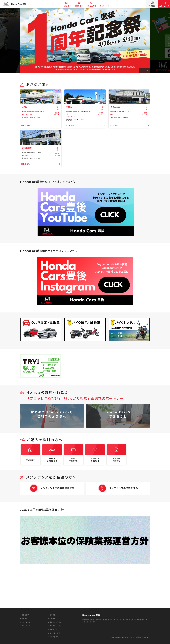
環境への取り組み (55, 622)
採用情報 (152, 6)
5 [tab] (148, 75)
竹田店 (25, 124)
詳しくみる (26, 142)
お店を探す (69, 6)
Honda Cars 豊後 (21, 4)
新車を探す (81, 6)
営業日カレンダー (57, 125)
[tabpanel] (85, 41)
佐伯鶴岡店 (27, 181)
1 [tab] (141, 75)
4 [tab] (147, 75)
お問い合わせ (164, 6)
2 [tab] (143, 75)
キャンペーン (107, 6)
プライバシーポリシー (57, 626)
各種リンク (53, 630)
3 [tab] (145, 75)
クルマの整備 (93, 6)
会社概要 (53, 619)
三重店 (69, 124)
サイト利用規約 (55, 633)
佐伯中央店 (116, 124)
